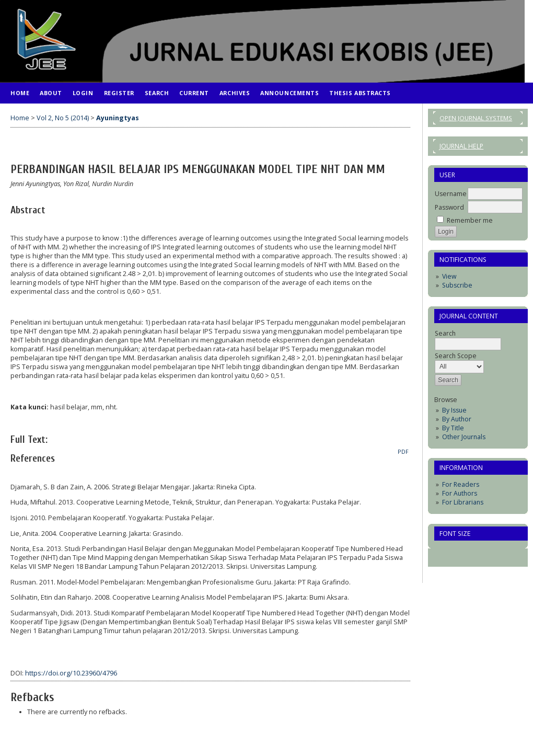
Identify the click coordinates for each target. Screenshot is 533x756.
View (449, 276)
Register (119, 93)
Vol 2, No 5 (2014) (63, 118)
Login (83, 93)
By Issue (454, 410)
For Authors (460, 493)
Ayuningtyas (118, 118)
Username (451, 194)
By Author (457, 419)
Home (20, 93)
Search (157, 93)
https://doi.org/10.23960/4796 (71, 673)
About (51, 93)
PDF (403, 452)
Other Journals (464, 437)
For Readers (461, 484)
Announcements (289, 93)
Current (194, 93)
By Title (453, 428)
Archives (235, 93)
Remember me (470, 220)
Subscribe (457, 285)
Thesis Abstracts (360, 93)
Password (449, 207)
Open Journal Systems (476, 118)
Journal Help (461, 146)
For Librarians (463, 502)
